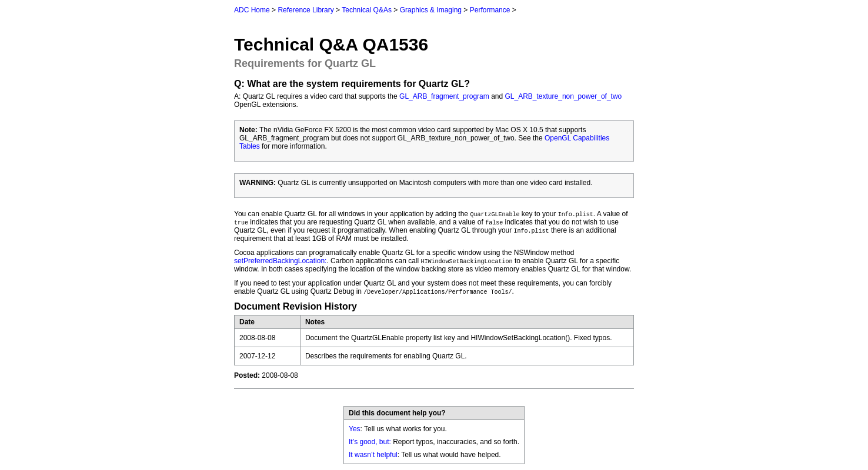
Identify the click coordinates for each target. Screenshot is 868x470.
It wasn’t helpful (373, 455)
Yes (355, 429)
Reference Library (306, 10)
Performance (490, 10)
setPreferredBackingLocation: (280, 261)
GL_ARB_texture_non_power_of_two (564, 96)
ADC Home (252, 10)
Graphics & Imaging (431, 10)
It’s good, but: (370, 442)
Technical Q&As (367, 10)
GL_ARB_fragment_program (444, 96)
